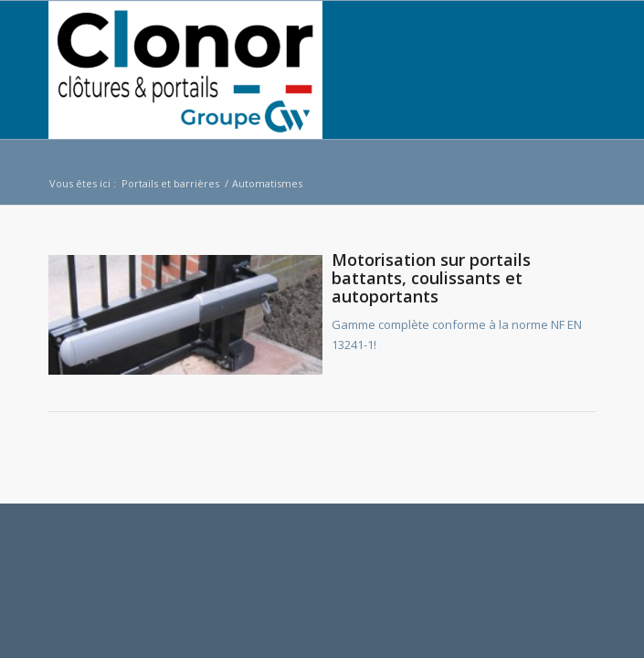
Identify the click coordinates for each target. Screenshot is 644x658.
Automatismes (267, 183)
